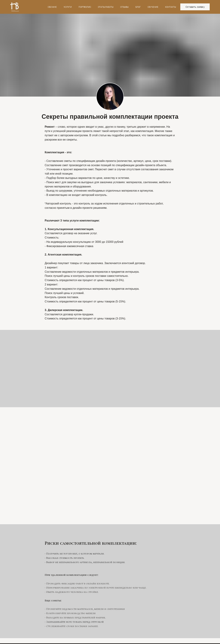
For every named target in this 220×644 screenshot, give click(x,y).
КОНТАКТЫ (171, 7)
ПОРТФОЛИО (85, 7)
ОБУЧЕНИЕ (153, 7)
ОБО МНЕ (52, 7)
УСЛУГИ (68, 7)
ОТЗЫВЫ (124, 7)
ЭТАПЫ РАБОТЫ (106, 7)
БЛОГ (138, 7)
